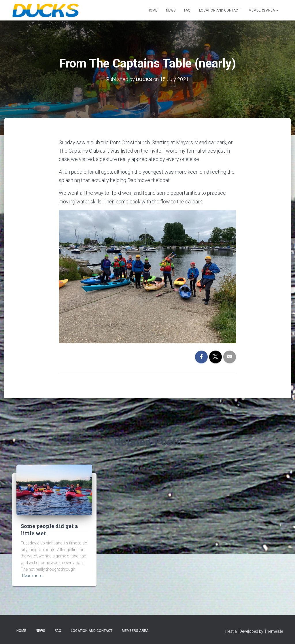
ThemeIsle (274, 631)
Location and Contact (220, 10)
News (171, 10)
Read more (32, 576)
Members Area (264, 10)
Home (152, 10)
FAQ (187, 10)
